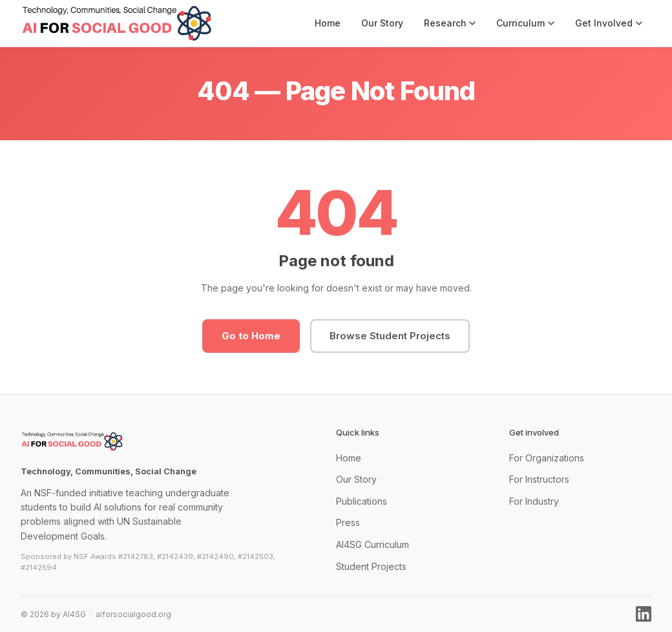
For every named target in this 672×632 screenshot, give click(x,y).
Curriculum (525, 23)
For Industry (534, 501)
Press (348, 522)
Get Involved (609, 23)
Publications (362, 501)
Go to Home (251, 336)
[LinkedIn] (644, 614)
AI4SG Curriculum (373, 544)
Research (450, 23)
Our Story (382, 23)
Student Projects (371, 566)
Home (328, 23)
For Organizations (547, 458)
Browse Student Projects (390, 336)
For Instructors (539, 479)
